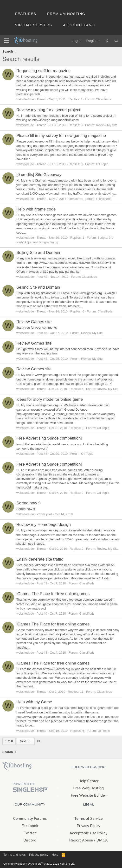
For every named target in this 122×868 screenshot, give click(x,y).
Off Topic (102, 164)
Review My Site (107, 125)
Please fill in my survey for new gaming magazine (61, 136)
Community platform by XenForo (39, 864)
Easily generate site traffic (40, 559)
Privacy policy (39, 855)
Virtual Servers (34, 25)
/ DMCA (101, 840)
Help (55, 855)
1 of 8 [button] (9, 741)
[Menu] (7, 41)
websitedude (25, 99)
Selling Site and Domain (38, 253)
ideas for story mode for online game (50, 399)
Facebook (30, 826)
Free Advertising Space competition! (49, 438)
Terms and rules (14, 855)
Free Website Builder (88, 795)
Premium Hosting (66, 14)
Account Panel (80, 25)
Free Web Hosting (88, 788)
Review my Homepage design (44, 525)
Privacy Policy (89, 826)
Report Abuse (81, 840)
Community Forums (30, 819)
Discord (30, 840)
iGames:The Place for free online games (53, 594)
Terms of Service (89, 819)
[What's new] (107, 41)
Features (26, 14)
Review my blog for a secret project (48, 110)
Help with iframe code (36, 209)
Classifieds (103, 99)
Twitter (30, 833)
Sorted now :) (29, 503)
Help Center (89, 781)
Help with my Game (34, 702)
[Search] (116, 41)
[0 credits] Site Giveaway (39, 175)
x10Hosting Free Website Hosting (17, 766)
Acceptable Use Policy (89, 833)
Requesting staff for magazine (44, 71)
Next (26, 741)
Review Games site (34, 322)
